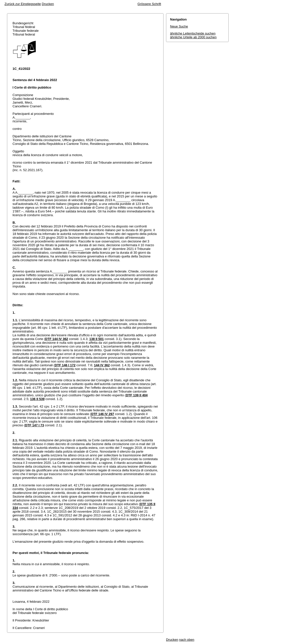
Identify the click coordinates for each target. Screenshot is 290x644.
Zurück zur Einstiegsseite (23, 4)
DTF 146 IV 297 (103, 414)
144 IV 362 (102, 365)
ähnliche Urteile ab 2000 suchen (193, 37)
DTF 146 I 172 (65, 365)
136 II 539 (37, 399)
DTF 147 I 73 (35, 425)
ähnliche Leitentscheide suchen (193, 33)
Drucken (48, 4)
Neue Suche (179, 26)
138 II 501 (96, 339)
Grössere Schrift (149, 4)
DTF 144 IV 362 (57, 339)
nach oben (187, 640)
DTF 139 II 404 (137, 395)
